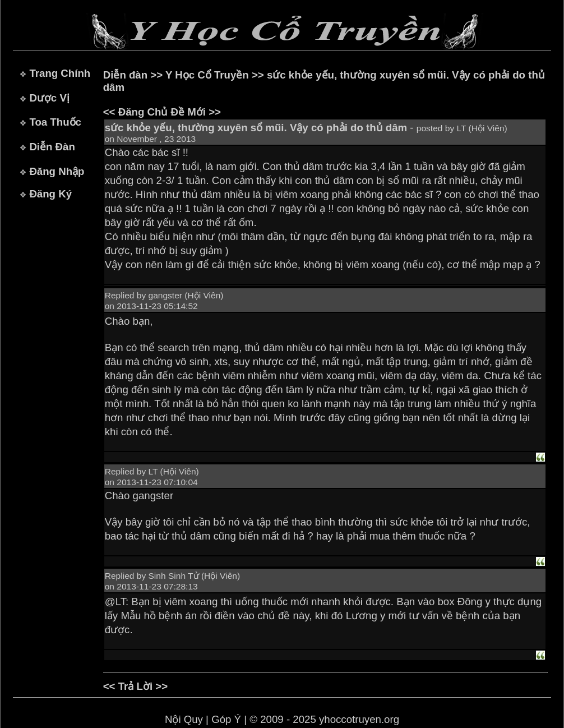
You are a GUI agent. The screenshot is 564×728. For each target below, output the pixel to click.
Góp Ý (226, 719)
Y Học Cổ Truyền (207, 75)
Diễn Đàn (52, 147)
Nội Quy (184, 719)
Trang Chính (60, 73)
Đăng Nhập (57, 171)
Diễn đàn (125, 75)
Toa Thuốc (55, 122)
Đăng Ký (50, 194)
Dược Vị (49, 98)
